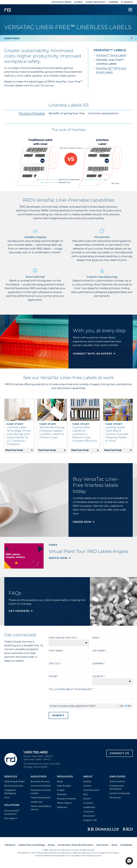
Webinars (62, 807)
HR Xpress (115, 798)
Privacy (51, 845)
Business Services (14, 786)
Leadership (89, 807)
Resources (65, 777)
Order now (82, 522)
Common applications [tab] (103, 113)
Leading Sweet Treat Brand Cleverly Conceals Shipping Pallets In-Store (117, 434)
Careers (113, 2)
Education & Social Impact (41, 792)
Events (87, 799)
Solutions (12, 805)
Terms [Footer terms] (114, 845)
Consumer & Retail (41, 786)
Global (78, 2)
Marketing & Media (14, 781)
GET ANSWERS (19, 611)
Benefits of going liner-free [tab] (67, 113)
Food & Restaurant (41, 798)
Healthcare (37, 802)
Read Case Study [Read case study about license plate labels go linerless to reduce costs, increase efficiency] (80, 450)
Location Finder (61, 2)
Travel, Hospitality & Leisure (41, 808)
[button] (129, 861)
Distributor (10, 845)
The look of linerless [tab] (32, 113)
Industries (39, 777)
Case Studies (64, 786)
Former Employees (120, 793)
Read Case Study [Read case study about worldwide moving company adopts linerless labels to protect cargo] (47, 450)
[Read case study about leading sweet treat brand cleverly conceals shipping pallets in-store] (118, 410)
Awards (87, 781)
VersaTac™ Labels (110, 50)
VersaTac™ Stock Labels (111, 55)
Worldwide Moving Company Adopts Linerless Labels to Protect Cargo (52, 432)
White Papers (64, 803)
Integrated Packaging (10, 792)
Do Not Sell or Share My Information (76, 845)
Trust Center (102, 845)
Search (127, 2)
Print (7, 798)
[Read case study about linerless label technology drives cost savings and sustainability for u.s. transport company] (19, 410)
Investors (88, 803)
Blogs (60, 781)
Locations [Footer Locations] (88, 812)
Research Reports (67, 799)
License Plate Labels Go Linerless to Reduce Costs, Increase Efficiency (85, 434)
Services (11, 777)
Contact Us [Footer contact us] (120, 753)
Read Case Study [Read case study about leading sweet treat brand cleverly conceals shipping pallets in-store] (113, 450)
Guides (61, 790)
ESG (85, 794)
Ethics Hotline (117, 781)
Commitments (91, 790)
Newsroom (89, 816)
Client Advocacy (96, 2)
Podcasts (62, 794)
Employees (118, 777)
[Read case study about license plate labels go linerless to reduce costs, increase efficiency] (85, 410)
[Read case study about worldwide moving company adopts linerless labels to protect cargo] (52, 410)
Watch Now (58, 558)
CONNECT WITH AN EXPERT (93, 354)
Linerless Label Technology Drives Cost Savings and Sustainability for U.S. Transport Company (19, 436)
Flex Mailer (11, 818)
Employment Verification (117, 787)
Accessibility (126, 845)
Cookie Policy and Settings (32, 845)
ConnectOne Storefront (12, 812)
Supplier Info (90, 820)
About (88, 777)
